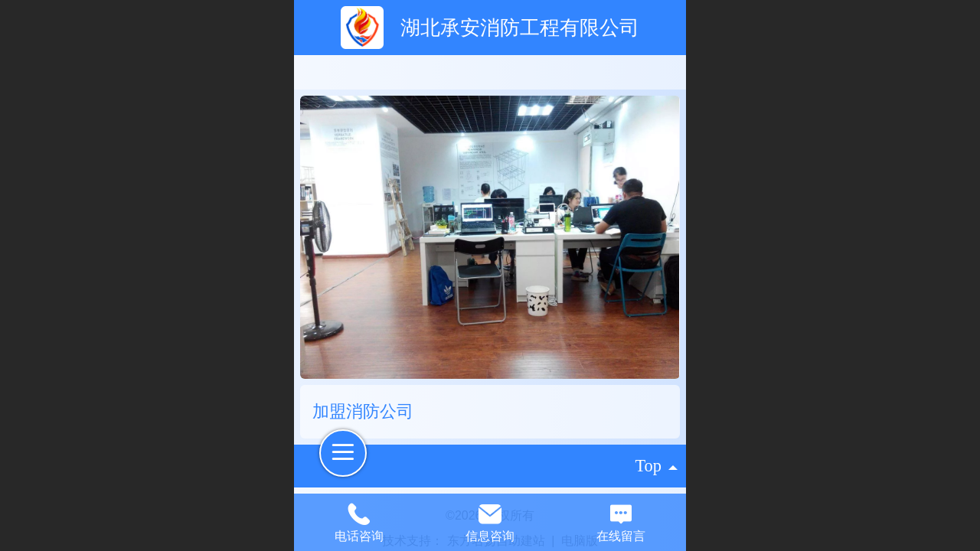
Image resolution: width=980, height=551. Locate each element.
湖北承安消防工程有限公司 (520, 28)
